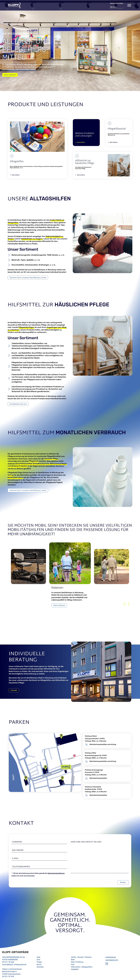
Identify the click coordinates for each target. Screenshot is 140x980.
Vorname (17, 842)
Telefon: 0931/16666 (117, 3)
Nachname (18, 850)
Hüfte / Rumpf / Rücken (81, 957)
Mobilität (75, 969)
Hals (38, 957)
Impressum (111, 957)
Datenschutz (112, 960)
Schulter (40, 967)
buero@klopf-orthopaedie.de (14, 964)
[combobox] (116, 7)
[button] (124, 604)
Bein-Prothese (77, 962)
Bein (73, 960)
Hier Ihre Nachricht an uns (86, 842)
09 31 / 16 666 (8, 962)
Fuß (73, 964)
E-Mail (15, 859)
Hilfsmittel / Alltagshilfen (82, 967)
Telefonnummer (21, 867)
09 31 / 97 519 (8, 976)
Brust (39, 964)
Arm (38, 960)
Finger (39, 962)
